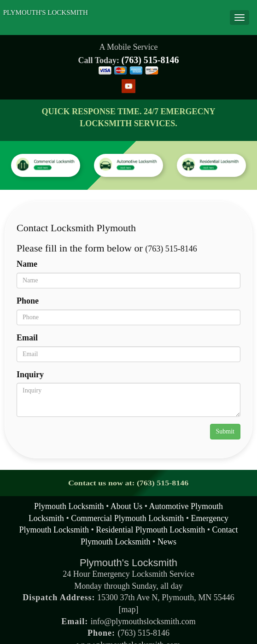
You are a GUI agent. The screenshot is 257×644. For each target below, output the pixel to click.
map (129, 609)
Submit (225, 431)
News (167, 542)
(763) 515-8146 (150, 60)
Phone (28, 301)
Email (27, 338)
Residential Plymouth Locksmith (150, 530)
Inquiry (30, 375)
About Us (127, 506)
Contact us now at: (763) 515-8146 (128, 483)
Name (27, 264)
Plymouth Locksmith (69, 506)
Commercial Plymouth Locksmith (127, 518)
